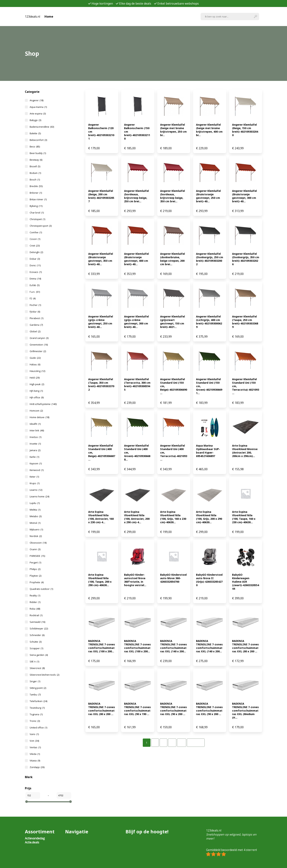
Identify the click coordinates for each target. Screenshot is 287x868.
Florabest (37, 318)
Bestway (36, 160)
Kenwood (37, 470)
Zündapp (37, 767)
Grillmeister (38, 351)
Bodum (35, 173)
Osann (35, 549)
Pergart (35, 562)
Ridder (35, 602)
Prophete (37, 582)
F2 (33, 298)
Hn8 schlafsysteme (43, 404)
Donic (35, 265)
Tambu (35, 695)
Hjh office (37, 397)
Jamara (35, 450)
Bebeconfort (38, 140)
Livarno (36, 490)
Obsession (38, 543)
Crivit (35, 246)
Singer (35, 681)
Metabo (36, 516)
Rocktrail (36, 615)
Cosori (35, 239)
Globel (35, 331)
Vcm (34, 741)
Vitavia (35, 761)
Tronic (35, 721)
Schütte (36, 642)
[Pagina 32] (182, 743)
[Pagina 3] (163, 743)
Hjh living (36, 391)
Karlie (34, 457)
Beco (35, 147)
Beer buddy (38, 153)
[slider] (27, 802)
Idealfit (35, 424)
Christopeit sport (41, 226)
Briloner (36, 193)
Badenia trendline (42, 127)
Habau (35, 364)
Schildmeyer (39, 628)
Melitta (35, 510)
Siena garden (39, 655)
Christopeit (37, 219)
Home (49, 17)
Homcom (36, 411)
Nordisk (36, 536)
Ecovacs (36, 272)
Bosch (35, 180)
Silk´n (34, 661)
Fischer (35, 305)
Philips (35, 569)
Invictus (36, 437)
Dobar (35, 259)
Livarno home (39, 496)
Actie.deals (32, 842)
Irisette (35, 444)
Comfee (36, 232)
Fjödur (35, 312)
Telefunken (38, 701)
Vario (34, 734)
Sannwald (37, 622)
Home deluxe (39, 417)
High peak (37, 384)
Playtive (36, 576)
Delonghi (36, 252)
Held (35, 378)
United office (38, 728)
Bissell (35, 166)
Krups (35, 483)
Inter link (37, 430)
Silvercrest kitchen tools (44, 675)
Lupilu (35, 503)
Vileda (35, 754)
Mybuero (36, 529)
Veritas (35, 747)
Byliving (36, 206)
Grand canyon (39, 338)
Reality (35, 595)
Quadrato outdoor (41, 589)
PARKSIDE (37, 556)
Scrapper (36, 648)
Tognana (36, 714)
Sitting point (38, 688)
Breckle (36, 186)
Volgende (196, 743)
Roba (35, 609)
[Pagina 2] (155, 743)
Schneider (37, 635)
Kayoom (36, 463)
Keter (34, 477)
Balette (35, 133)
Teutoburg (37, 708)
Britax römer (38, 199)
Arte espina (38, 114)
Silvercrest (37, 668)
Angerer (37, 100)
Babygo (35, 120)
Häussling (37, 371)
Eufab (35, 285)
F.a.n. (35, 292)
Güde (35, 358)
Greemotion (39, 345)
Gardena (36, 325)
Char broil (37, 213)
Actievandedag (35, 838)
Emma (35, 279)
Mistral (35, 523)
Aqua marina (38, 107)
